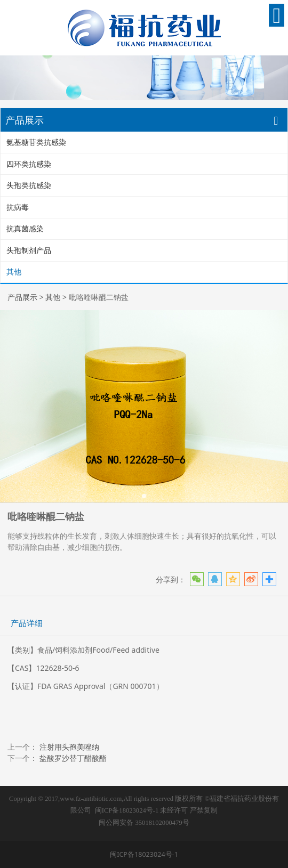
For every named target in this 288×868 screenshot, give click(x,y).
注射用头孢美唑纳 (69, 747)
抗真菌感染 (25, 228)
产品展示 (22, 297)
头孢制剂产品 (29, 250)
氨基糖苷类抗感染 (36, 142)
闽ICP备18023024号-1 (127, 810)
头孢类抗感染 (29, 185)
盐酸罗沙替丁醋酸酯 (73, 758)
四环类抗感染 (29, 164)
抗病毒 (18, 207)
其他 (14, 271)
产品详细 (27, 623)
